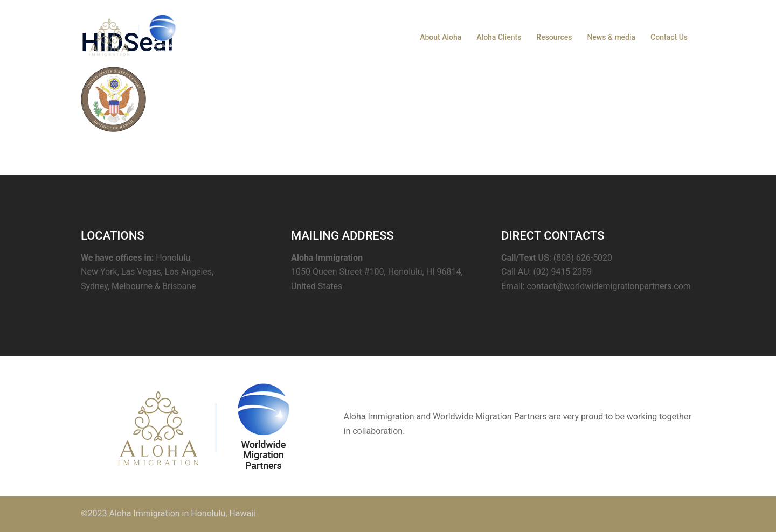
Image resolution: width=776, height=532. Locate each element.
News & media (611, 37)
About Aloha (441, 37)
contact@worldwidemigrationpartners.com (608, 286)
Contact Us (669, 37)
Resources (554, 37)
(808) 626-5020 (583, 258)
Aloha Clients (499, 37)
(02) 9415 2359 (562, 272)
